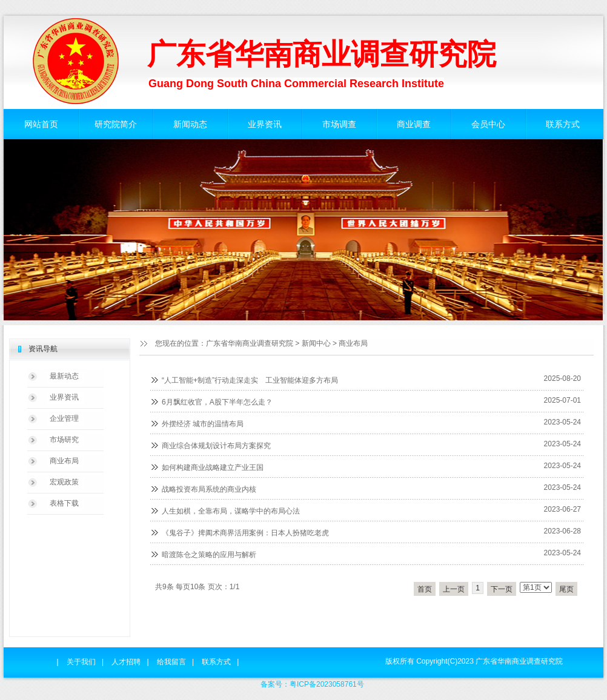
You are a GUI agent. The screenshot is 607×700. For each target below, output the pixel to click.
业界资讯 (265, 124)
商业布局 (353, 343)
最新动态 (64, 376)
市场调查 (339, 124)
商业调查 (414, 124)
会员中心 (488, 124)
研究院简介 (116, 124)
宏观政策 (64, 482)
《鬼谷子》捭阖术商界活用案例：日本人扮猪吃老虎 (245, 533)
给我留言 (171, 662)
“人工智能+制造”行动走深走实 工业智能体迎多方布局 (250, 380)
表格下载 (64, 503)
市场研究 (64, 440)
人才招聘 (126, 662)
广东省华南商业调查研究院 (250, 343)
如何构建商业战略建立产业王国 (213, 467)
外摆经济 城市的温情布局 (203, 424)
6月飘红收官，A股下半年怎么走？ (217, 402)
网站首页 (41, 124)
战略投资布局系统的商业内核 (209, 489)
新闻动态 (190, 124)
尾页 (566, 589)
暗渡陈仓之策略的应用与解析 (209, 555)
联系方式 (563, 124)
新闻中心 (316, 343)
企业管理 (64, 418)
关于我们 (81, 662)
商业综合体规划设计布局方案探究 (216, 446)
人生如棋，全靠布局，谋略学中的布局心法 (231, 511)
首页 (425, 589)
